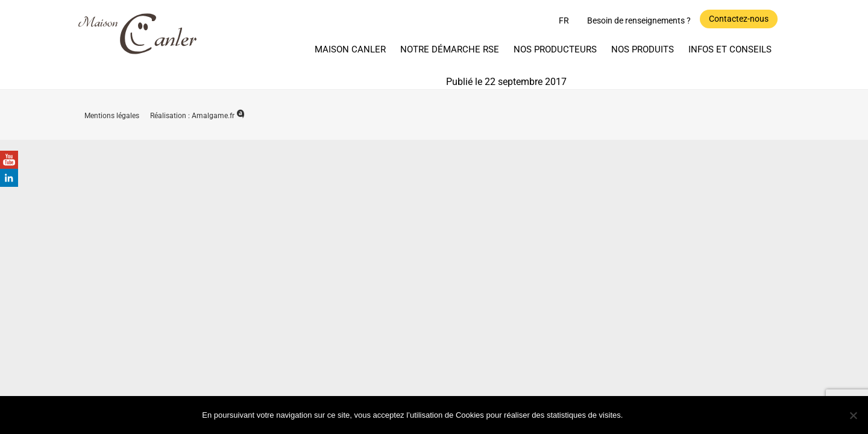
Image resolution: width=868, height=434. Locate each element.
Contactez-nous (739, 19)
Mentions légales (113, 116)
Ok (647, 414)
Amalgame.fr (218, 116)
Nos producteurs (555, 49)
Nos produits (643, 49)
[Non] (853, 415)
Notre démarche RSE (450, 49)
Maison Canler (350, 49)
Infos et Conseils (730, 49)
